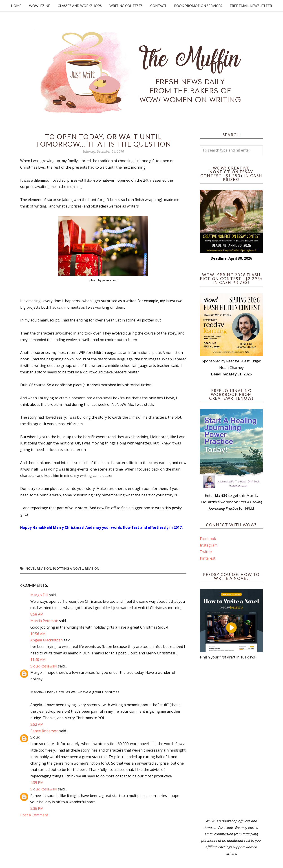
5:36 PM (37, 808)
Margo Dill (39, 595)
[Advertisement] (231, 739)
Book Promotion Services (198, 6)
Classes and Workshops (80, 6)
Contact (158, 6)
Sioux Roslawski (44, 666)
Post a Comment (34, 815)
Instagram (209, 545)
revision (92, 568)
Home (16, 6)
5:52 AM (37, 724)
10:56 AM (38, 634)
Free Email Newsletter (251, 6)
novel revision (38, 568)
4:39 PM (37, 783)
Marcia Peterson (44, 621)
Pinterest (208, 558)
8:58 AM (37, 614)
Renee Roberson (44, 731)
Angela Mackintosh (46, 640)
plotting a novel (68, 568)
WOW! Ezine (40, 6)
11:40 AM (38, 660)
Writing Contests (126, 6)
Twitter (206, 552)
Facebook (208, 539)
